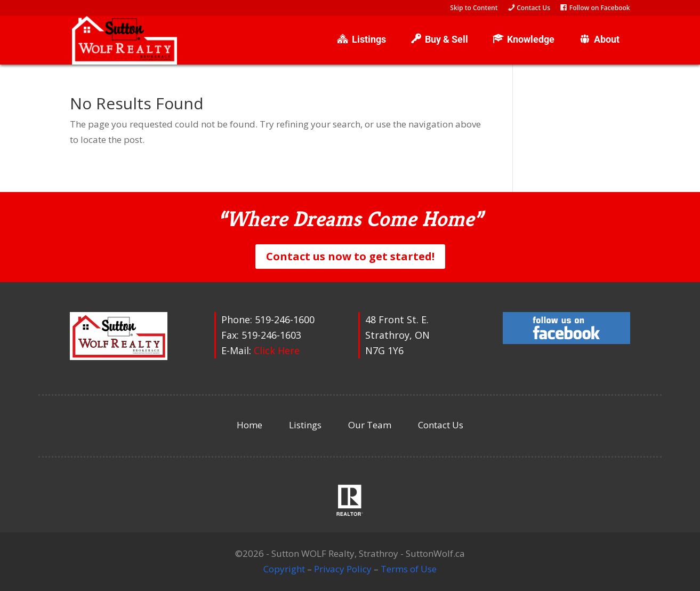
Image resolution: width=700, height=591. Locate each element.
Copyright (284, 569)
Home (250, 425)
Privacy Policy (343, 569)
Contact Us (441, 425)
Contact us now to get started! (350, 256)
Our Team (370, 425)
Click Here (277, 350)
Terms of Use (409, 569)
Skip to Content (474, 9)
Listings (305, 425)
